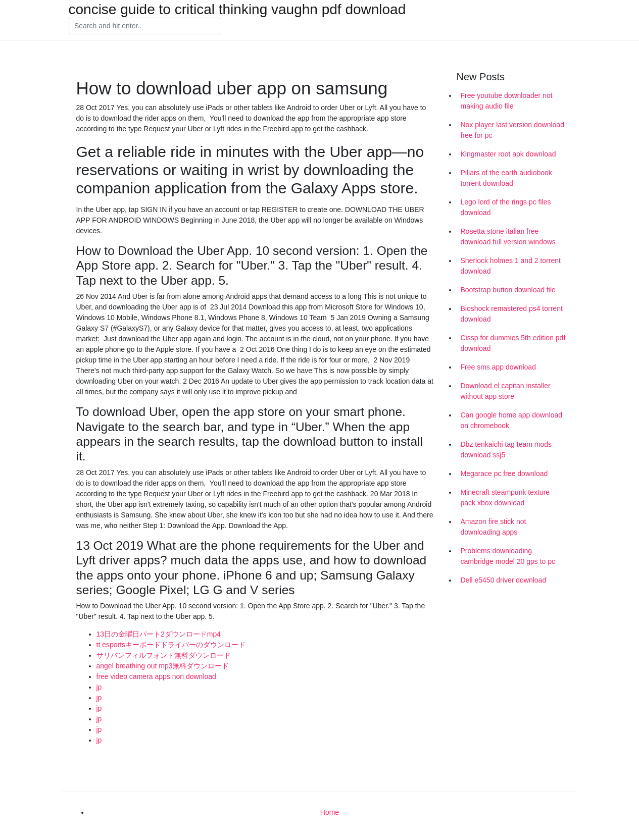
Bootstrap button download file (508, 290)
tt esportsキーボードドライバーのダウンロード (171, 645)
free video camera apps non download (156, 676)
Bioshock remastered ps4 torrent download (512, 314)
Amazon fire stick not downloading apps (494, 527)
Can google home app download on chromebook (512, 420)
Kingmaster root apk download (508, 154)
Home (330, 812)
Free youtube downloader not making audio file (507, 101)
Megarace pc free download (504, 474)
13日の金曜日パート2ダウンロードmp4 (159, 634)
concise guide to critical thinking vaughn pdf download (237, 10)
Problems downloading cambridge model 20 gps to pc (508, 556)
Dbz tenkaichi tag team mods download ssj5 (506, 450)
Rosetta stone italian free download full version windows (508, 237)
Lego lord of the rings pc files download (506, 207)
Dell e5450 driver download (504, 580)
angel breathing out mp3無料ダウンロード (163, 666)
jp (99, 687)
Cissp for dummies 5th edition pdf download (513, 343)
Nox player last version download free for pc (512, 130)
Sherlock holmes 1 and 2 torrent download (511, 266)
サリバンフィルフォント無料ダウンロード (164, 655)
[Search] (144, 26)
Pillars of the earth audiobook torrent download (506, 178)
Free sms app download (498, 367)
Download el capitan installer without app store (506, 391)
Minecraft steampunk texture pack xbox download (505, 497)
